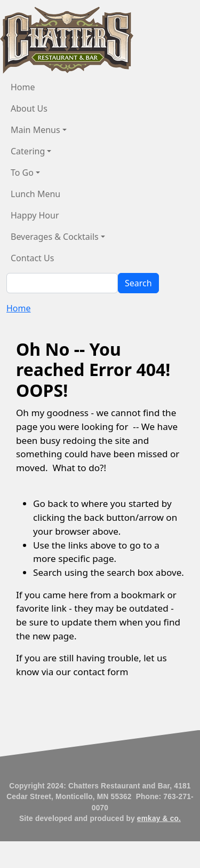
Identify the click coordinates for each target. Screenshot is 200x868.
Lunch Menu (35, 194)
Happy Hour (35, 215)
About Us (29, 108)
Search (138, 283)
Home (23, 87)
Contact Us (32, 258)
